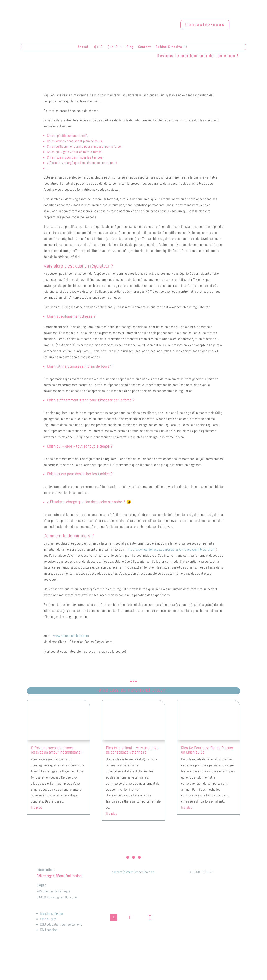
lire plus (36, 807)
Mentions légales (52, 913)
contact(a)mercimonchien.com (133, 872)
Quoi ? (113, 47)
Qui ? (98, 47)
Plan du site (48, 919)
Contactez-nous (205, 24)
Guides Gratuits (169, 47)
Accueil (84, 47)
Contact (145, 47)
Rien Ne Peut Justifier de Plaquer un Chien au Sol (207, 750)
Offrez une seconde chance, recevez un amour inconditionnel (56, 750)
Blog (130, 47)
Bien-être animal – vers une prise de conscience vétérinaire (132, 750)
